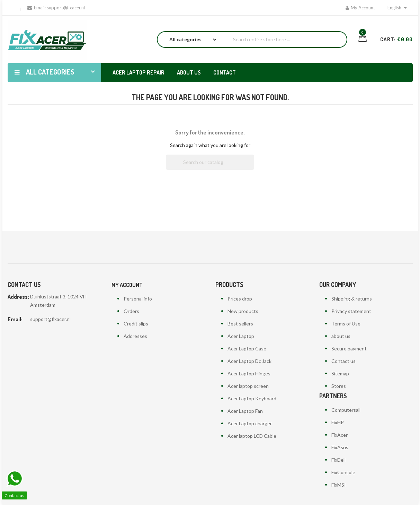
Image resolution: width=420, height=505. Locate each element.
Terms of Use (346, 324)
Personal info (138, 299)
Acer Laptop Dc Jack (249, 361)
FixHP (338, 422)
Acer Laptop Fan (245, 411)
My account (127, 285)
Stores (339, 386)
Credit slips (136, 324)
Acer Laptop (241, 336)
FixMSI (339, 485)
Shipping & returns (352, 299)
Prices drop (240, 299)
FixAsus (340, 447)
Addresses (135, 336)
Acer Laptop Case (247, 349)
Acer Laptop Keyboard (252, 398)
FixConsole (343, 472)
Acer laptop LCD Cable (252, 436)
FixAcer (339, 435)
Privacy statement (351, 311)
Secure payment (349, 349)
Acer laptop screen (248, 386)
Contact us (343, 361)
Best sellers (240, 324)
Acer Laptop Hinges (249, 373)
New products (243, 311)
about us (341, 336)
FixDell (338, 460)
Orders (131, 311)
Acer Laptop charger (250, 423)
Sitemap (340, 373)
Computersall (346, 410)
